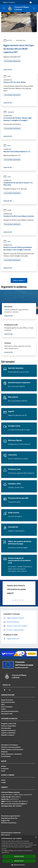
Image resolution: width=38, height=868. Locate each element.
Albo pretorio (6, 835)
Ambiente (4, 752)
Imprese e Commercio (8, 730)
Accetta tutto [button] (19, 856)
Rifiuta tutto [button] (19, 861)
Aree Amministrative (8, 702)
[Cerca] (34, 8)
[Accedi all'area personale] (31, 2)
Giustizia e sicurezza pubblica (11, 747)
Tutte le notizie (19, 280)
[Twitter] (10, 690)
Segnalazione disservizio (9, 818)
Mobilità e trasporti (8, 735)
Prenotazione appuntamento (11, 816)
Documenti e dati (7, 714)
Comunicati (9, 112)
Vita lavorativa (6, 728)
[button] (19, 865)
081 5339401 (17, 806)
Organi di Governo (7, 700)
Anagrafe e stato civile (9, 724)
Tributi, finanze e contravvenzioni (12, 749)
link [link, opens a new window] (8, 852)
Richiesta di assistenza (9, 823)
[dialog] (19, 852)
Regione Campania (9, 2)
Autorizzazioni (6, 756)
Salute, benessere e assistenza (11, 754)
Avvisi (7, 76)
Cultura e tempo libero (9, 726)
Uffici (3, 704)
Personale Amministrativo (10, 711)
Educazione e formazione (9, 745)
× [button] (36, 837)
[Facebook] (5, 690)
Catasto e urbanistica (8, 733)
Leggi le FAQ (5, 820)
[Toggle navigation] (4, 8)
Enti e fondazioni (7, 707)
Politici (3, 709)
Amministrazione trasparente (11, 833)
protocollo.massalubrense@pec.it (16, 804)
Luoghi (3, 782)
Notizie (9, 40)
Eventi (3, 780)
